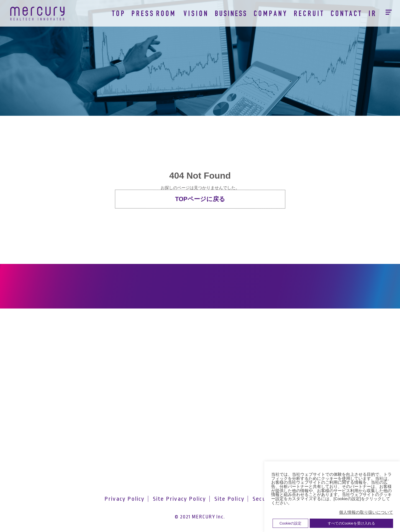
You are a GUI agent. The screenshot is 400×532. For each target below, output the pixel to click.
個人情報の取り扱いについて (366, 512)
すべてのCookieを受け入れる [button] (351, 523)
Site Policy (230, 499)
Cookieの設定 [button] (290, 523)
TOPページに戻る (200, 199)
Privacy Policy (125, 499)
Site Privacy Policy (180, 499)
